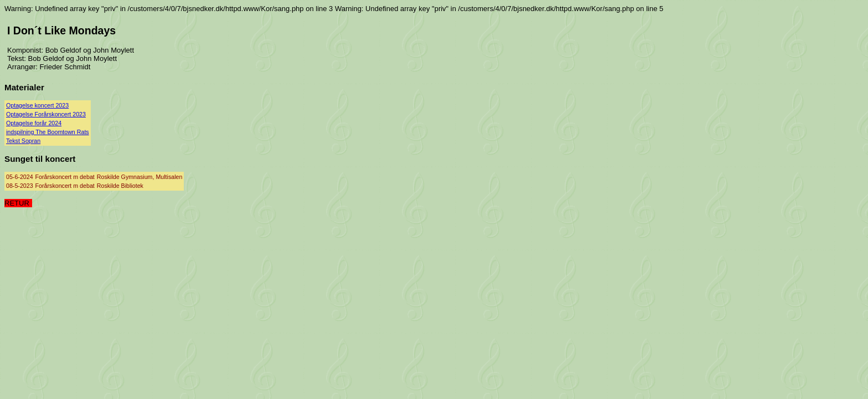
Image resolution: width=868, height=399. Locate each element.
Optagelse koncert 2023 (37, 105)
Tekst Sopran (23, 141)
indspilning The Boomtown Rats (48, 132)
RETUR (17, 203)
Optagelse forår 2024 (34, 123)
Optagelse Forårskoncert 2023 (46, 114)
